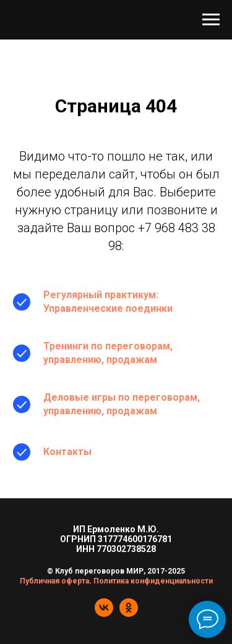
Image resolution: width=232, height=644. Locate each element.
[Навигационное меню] (211, 20)
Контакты (67, 452)
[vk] (104, 613)
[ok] (129, 613)
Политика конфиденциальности (153, 581)
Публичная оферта (54, 581)
